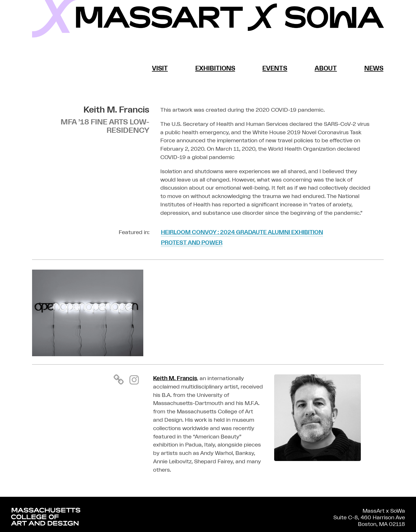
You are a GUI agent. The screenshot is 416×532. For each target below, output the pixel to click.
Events (275, 69)
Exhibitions (215, 69)
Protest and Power (192, 243)
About (326, 69)
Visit (160, 69)
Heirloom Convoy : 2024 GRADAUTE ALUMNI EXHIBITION (242, 232)
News (374, 69)
